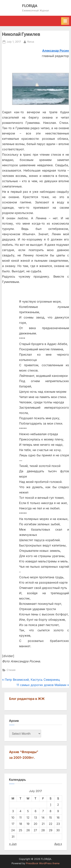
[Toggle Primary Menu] (65, 21)
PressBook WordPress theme (43, 863)
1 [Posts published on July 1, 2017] (51, 805)
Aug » (58, 844)
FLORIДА (30, 6)
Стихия (11, 670)
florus (31, 41)
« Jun (13, 844)
